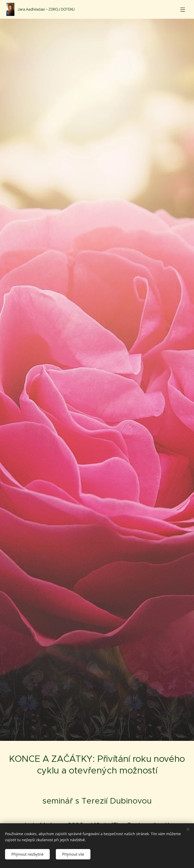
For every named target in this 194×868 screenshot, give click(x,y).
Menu (183, 10)
